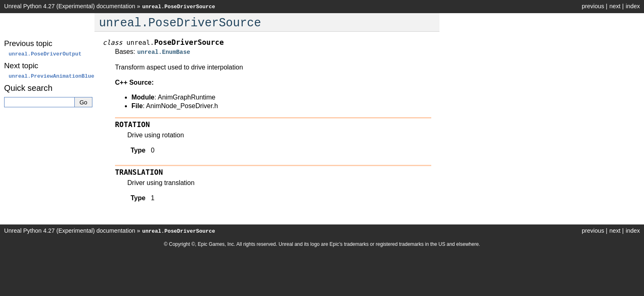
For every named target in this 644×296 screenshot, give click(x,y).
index (633, 6)
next (615, 6)
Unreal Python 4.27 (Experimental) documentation (70, 6)
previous (593, 6)
